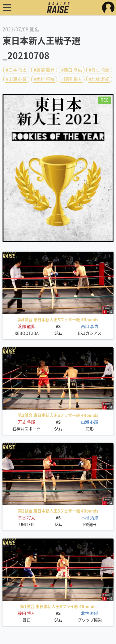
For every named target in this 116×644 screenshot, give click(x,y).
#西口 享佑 (72, 70)
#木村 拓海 (44, 79)
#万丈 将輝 (99, 70)
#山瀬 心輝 (16, 79)
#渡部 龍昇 (44, 70)
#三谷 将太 (16, 70)
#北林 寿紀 (99, 79)
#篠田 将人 (72, 79)
